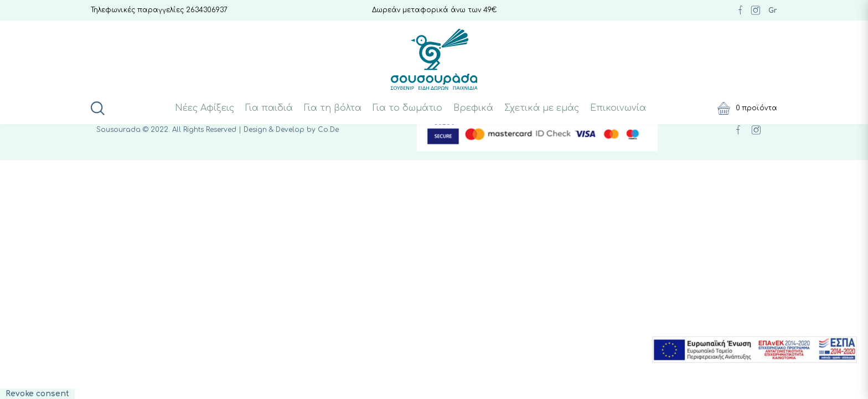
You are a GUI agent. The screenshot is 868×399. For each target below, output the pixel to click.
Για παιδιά (269, 108)
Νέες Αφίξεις (205, 108)
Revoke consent (37, 394)
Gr (773, 11)
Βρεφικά (473, 108)
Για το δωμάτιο (407, 108)
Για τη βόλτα (333, 108)
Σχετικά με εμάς (542, 108)
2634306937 (207, 10)
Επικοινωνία (618, 108)
